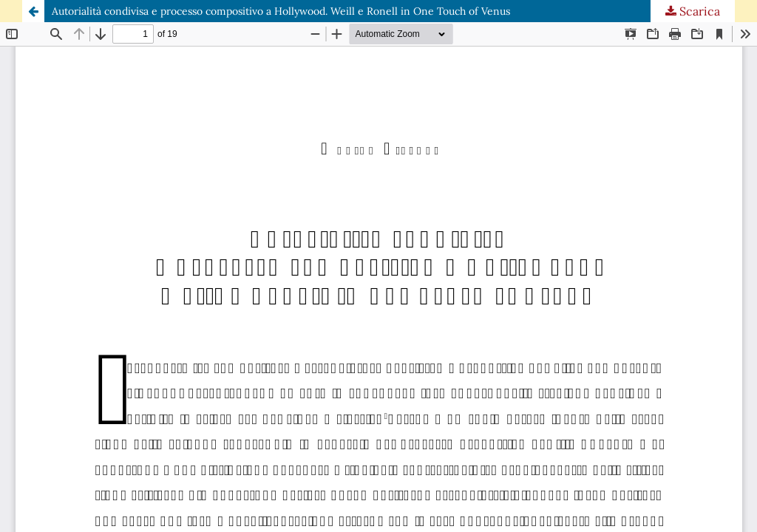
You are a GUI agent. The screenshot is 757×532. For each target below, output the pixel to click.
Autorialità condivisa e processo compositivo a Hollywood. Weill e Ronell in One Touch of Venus (281, 11)
